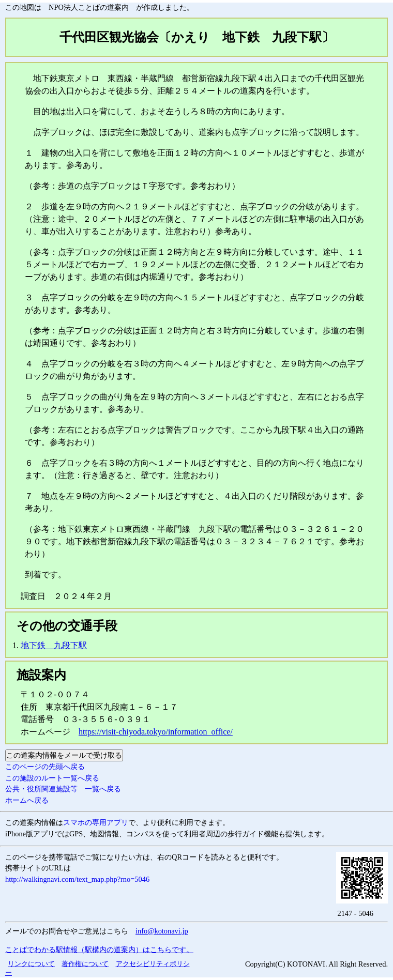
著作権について (85, 964)
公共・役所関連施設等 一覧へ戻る (63, 789)
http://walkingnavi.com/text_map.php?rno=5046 (77, 879)
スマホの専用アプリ (96, 822)
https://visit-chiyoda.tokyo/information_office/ (156, 732)
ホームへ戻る (27, 800)
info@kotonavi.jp (162, 931)
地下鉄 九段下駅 (54, 645)
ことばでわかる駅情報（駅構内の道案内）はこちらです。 (99, 950)
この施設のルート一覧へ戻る (52, 778)
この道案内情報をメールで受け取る (64, 755)
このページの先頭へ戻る (45, 767)
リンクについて (31, 964)
